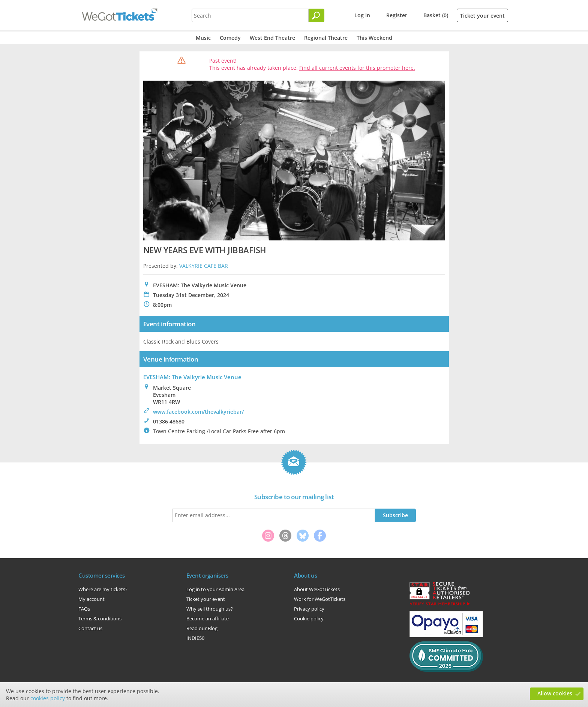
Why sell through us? (210, 609)
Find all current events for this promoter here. (357, 68)
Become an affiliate (208, 618)
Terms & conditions (100, 618)
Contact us (90, 628)
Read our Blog (202, 628)
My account (91, 599)
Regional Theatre (326, 38)
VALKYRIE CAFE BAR (204, 266)
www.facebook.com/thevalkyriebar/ (198, 412)
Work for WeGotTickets (320, 599)
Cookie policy (309, 618)
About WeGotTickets (317, 589)
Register (397, 15)
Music (203, 38)
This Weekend (374, 38)
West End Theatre (272, 38)
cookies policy (48, 698)
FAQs (84, 609)
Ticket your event (482, 16)
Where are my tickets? (103, 589)
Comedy (230, 38)
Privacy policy (309, 609)
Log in (362, 15)
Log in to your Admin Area (215, 589)
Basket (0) (436, 15)
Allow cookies (555, 693)
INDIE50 (195, 638)
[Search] (316, 15)
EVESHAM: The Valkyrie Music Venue (192, 377)
